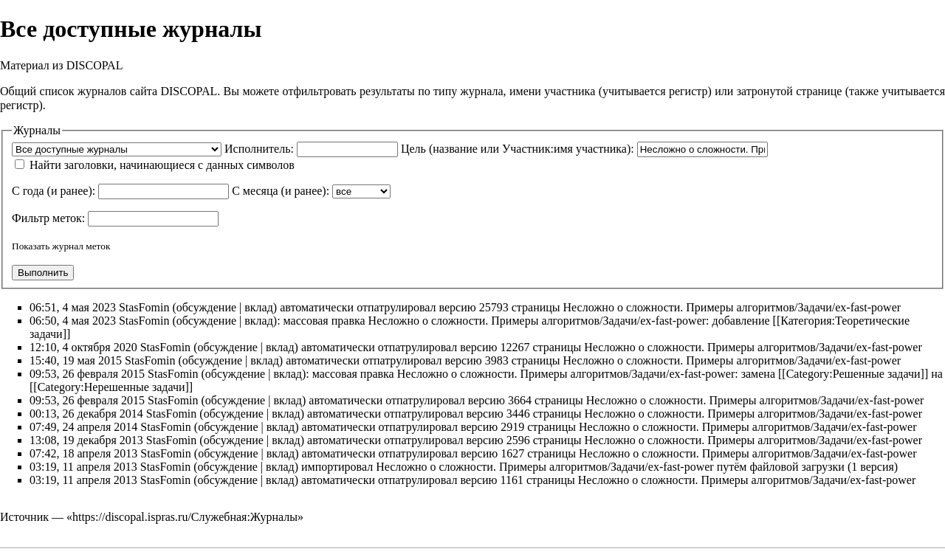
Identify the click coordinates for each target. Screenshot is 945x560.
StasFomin (144, 307)
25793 (494, 307)
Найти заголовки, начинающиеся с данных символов (162, 165)
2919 (512, 427)
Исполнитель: (259, 149)
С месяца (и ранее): (281, 191)
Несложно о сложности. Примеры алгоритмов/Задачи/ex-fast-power (732, 307)
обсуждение (206, 307)
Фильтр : (48, 218)
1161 (512, 480)
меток (67, 218)
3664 (520, 400)
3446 (518, 414)
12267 (515, 347)
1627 (512, 453)
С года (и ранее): (54, 191)
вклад (259, 307)
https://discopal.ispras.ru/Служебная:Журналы (185, 517)
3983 (497, 360)
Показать (31, 246)
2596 (518, 440)
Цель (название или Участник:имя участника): (518, 149)
